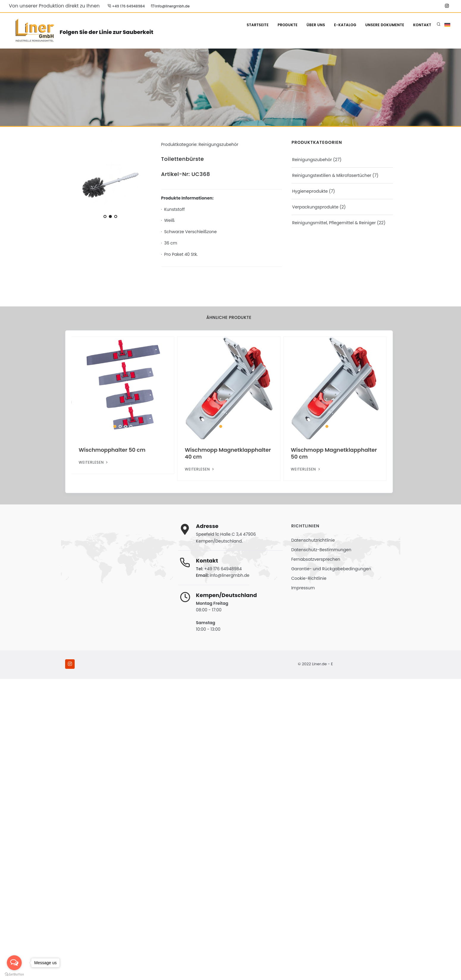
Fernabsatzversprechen (316, 559)
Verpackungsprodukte (315, 207)
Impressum (303, 588)
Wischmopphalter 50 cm (112, 450)
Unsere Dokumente (385, 25)
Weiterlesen (94, 462)
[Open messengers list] (14, 963)
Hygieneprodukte (310, 191)
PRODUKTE (287, 25)
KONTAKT (422, 25)
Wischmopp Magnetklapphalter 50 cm (334, 453)
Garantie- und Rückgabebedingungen (331, 569)
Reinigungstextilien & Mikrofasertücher (332, 175)
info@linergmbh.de (170, 6)
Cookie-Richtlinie (309, 578)
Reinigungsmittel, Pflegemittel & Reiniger (334, 223)
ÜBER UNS (316, 25)
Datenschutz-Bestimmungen (321, 550)
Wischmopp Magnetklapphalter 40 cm (228, 453)
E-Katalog (345, 25)
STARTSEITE (258, 25)
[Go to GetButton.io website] (14, 974)
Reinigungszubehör (312, 160)
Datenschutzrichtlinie (313, 540)
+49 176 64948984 (126, 6)
